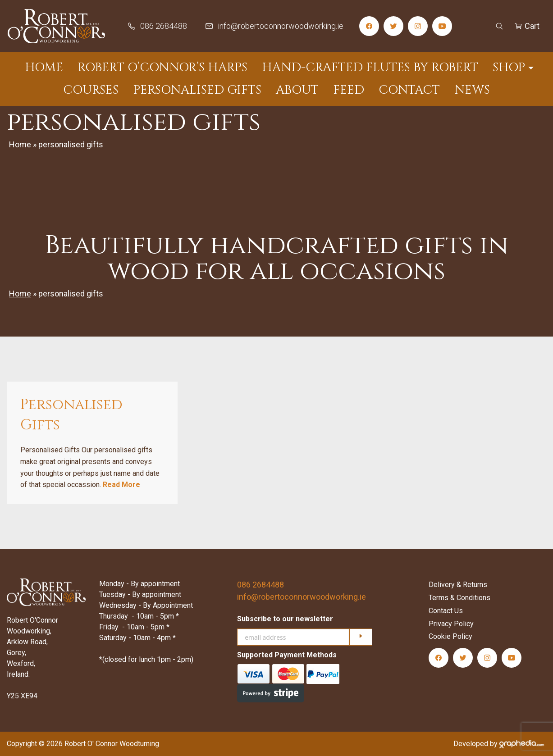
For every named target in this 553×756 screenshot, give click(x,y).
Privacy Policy (451, 624)
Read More (121, 485)
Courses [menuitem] (91, 90)
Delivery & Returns (458, 585)
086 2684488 (261, 585)
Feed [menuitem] (349, 90)
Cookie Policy (450, 636)
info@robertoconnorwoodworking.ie (302, 597)
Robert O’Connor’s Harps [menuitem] (162, 68)
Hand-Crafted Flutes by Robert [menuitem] (370, 68)
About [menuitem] (297, 90)
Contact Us (446, 611)
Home (20, 144)
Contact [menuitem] (409, 90)
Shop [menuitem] (509, 68)
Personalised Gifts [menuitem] (197, 90)
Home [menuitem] (44, 68)
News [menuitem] (472, 90)
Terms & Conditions (459, 598)
